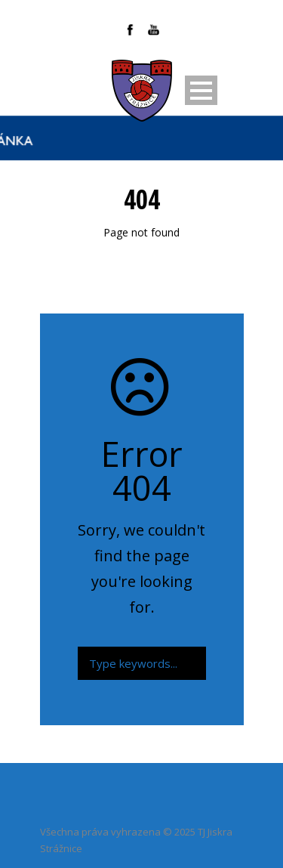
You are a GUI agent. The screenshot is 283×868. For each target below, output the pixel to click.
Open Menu (201, 90)
